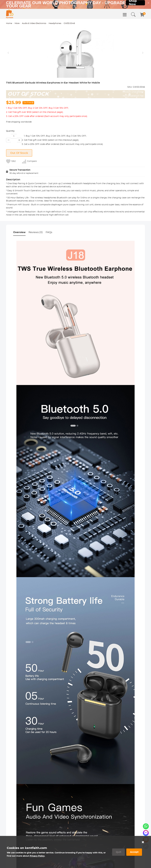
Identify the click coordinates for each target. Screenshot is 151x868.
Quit (119, 852)
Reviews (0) (36, 257)
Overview (19, 257)
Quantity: (10, 156)
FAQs (49, 257)
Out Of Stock (19, 178)
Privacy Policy (37, 856)
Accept (134, 852)
